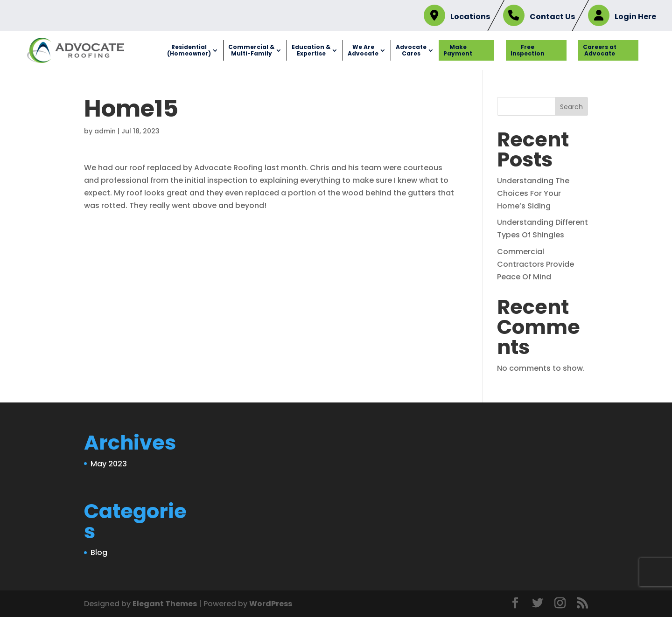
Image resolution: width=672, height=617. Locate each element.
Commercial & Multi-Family (251, 50)
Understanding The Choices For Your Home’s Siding (533, 193)
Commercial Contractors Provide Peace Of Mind (535, 264)
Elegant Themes (165, 604)
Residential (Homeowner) (189, 50)
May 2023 (109, 464)
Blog (99, 552)
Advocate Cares (411, 50)
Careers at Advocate (600, 50)
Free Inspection (528, 50)
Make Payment (458, 50)
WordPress (271, 604)
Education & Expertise (311, 50)
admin (105, 131)
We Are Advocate (363, 50)
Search (571, 107)
